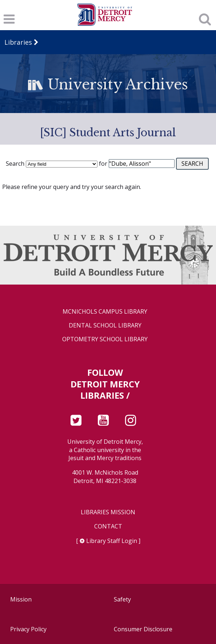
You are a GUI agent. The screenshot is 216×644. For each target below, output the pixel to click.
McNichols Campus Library (105, 312)
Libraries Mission (108, 512)
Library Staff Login (112, 541)
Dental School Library (105, 325)
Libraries (18, 42)
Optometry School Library (105, 339)
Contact (108, 526)
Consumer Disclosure (143, 629)
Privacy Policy (28, 629)
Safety (122, 599)
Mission (21, 599)
